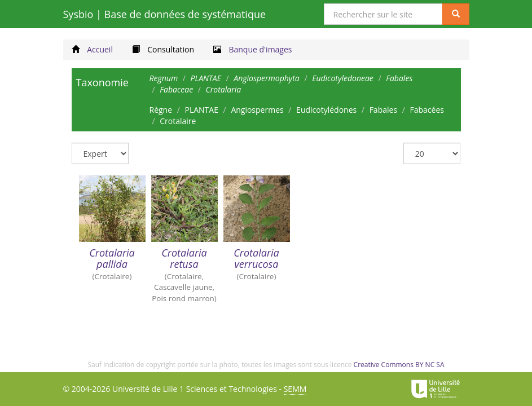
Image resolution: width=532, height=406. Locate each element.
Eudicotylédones (326, 110)
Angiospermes (257, 110)
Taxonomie (102, 82)
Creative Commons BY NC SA (399, 365)
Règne (161, 110)
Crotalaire (178, 121)
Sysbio (165, 14)
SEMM (295, 389)
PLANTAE (201, 110)
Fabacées (427, 110)
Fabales (383, 110)
